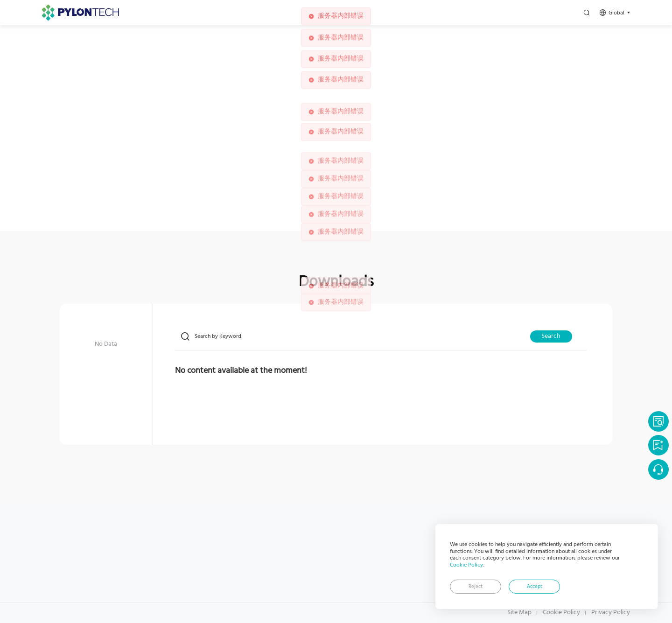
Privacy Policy (611, 613)
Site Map (519, 613)
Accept (535, 587)
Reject (476, 587)
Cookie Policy (466, 565)
